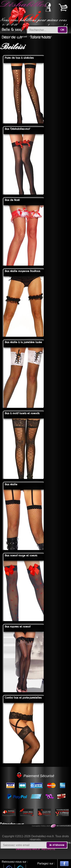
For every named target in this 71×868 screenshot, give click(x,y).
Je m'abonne (57, 845)
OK (62, 30)
